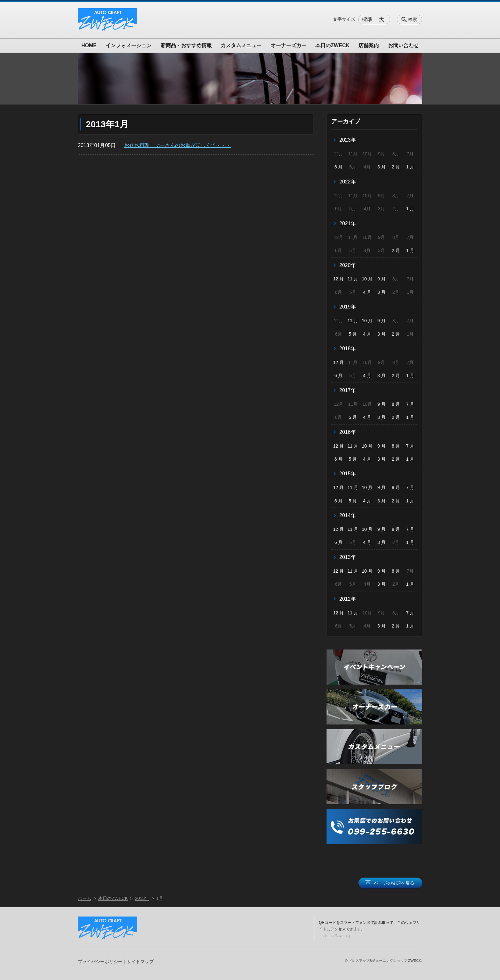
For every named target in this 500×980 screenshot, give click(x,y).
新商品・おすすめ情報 (186, 45)
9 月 (382, 279)
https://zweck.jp (338, 936)
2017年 (348, 390)
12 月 (338, 279)
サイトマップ (140, 961)
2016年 (348, 432)
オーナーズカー (289, 45)
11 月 (353, 279)
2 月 (396, 167)
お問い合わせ (403, 45)
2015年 (348, 474)
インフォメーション (129, 45)
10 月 (367, 279)
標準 (367, 19)
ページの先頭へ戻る (394, 883)
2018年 (348, 349)
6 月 (339, 167)
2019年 (348, 307)
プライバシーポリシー (100, 961)
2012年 (348, 599)
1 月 (410, 167)
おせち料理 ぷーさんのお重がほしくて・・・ (178, 145)
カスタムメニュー (241, 45)
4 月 (367, 292)
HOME (89, 45)
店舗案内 (369, 45)
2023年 (348, 140)
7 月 (410, 404)
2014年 (348, 515)
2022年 (348, 182)
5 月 (353, 334)
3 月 (382, 167)
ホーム (85, 898)
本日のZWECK (332, 45)
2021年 (348, 223)
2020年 (348, 265)
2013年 (348, 557)
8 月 (396, 404)
